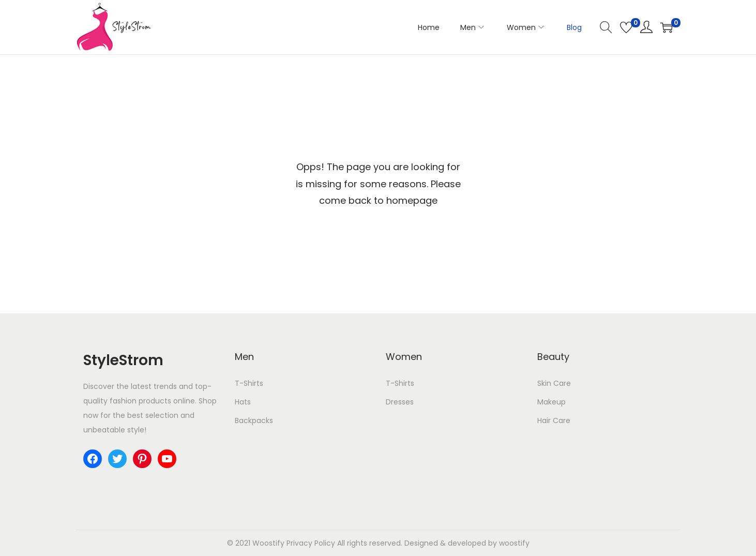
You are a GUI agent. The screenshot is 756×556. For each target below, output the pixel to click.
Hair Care (554, 420)
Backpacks (254, 420)
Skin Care (554, 383)
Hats (243, 402)
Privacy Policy (311, 543)
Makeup (551, 402)
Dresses (400, 402)
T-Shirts (249, 383)
